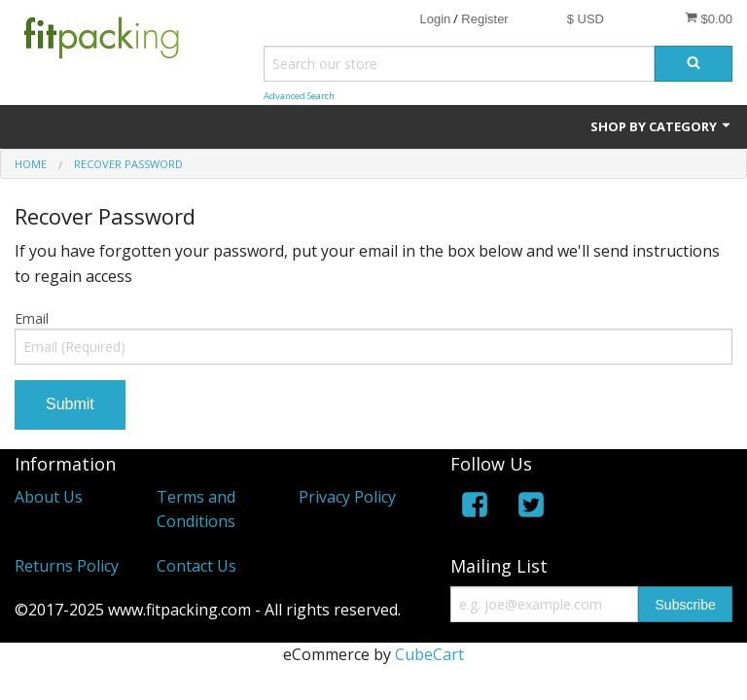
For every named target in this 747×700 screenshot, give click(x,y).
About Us (49, 497)
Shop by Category (661, 126)
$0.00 (709, 18)
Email (32, 318)
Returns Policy (67, 566)
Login (435, 19)
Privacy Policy (347, 497)
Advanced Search (299, 96)
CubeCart (429, 654)
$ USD (586, 19)
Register (484, 19)
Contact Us (196, 566)
